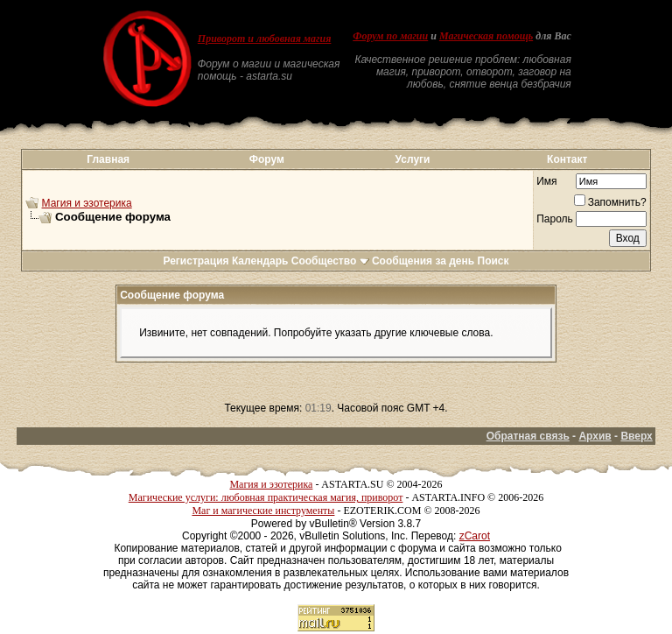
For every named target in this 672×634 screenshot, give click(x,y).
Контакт (567, 159)
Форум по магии (390, 36)
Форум (267, 159)
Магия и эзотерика (87, 203)
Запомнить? (610, 202)
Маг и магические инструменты (263, 511)
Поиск (493, 261)
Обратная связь (528, 436)
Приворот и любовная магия (265, 39)
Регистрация (196, 261)
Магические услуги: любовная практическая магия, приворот (266, 497)
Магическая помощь (486, 36)
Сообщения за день (423, 261)
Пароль (555, 219)
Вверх (636, 436)
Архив (595, 436)
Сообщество (330, 261)
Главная (108, 159)
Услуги (413, 159)
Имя (546, 181)
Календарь (260, 261)
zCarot (475, 536)
